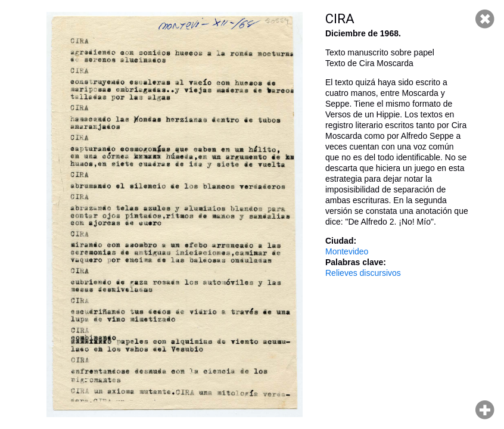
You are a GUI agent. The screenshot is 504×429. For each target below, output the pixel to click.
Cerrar (485, 19)
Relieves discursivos (363, 273)
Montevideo (347, 251)
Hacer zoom (485, 410)
